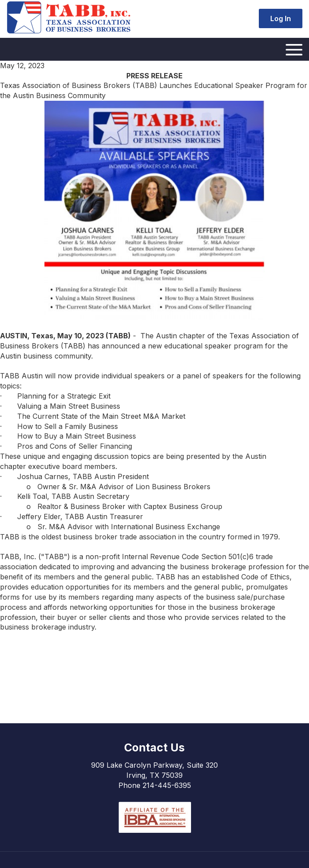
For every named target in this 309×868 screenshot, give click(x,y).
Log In (281, 18)
